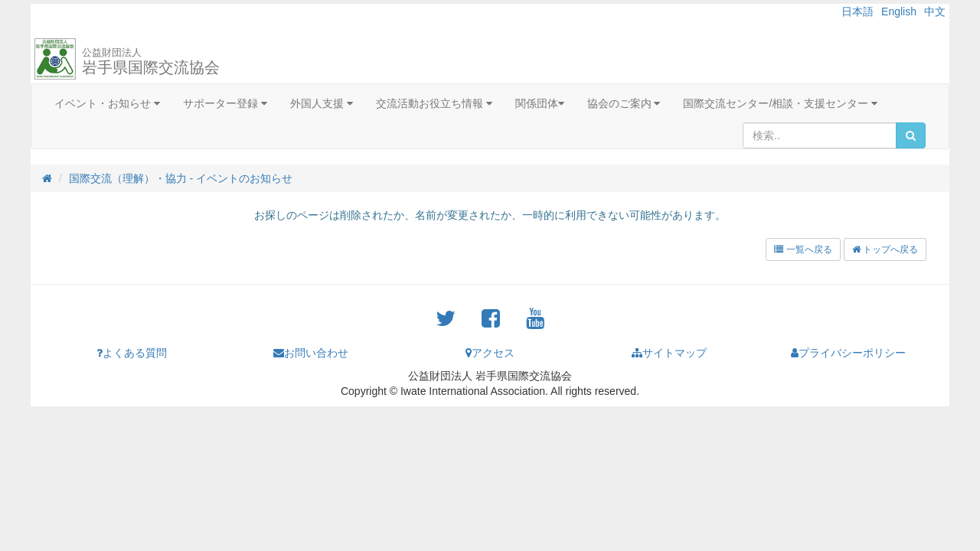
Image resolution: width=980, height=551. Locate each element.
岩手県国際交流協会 (151, 61)
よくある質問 (132, 353)
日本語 (857, 11)
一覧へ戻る (803, 249)
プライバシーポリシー (848, 353)
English (899, 11)
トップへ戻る (885, 249)
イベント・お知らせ (107, 103)
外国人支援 (322, 103)
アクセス (490, 353)
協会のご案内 (624, 103)
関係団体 (540, 103)
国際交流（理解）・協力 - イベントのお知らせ (181, 178)
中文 (935, 11)
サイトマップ (669, 353)
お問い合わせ (311, 353)
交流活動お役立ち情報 (434, 103)
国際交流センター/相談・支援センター (780, 103)
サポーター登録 (225, 103)
